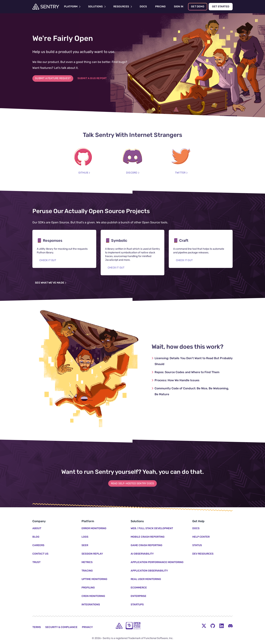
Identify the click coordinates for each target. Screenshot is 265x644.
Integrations (91, 605)
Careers (38, 545)
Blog (36, 537)
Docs (196, 528)
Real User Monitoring (146, 579)
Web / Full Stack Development (152, 528)
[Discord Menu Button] (230, 626)
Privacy (87, 627)
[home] (119, 626)
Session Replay (92, 554)
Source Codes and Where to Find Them (187, 372)
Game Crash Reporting (146, 545)
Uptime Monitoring (94, 579)
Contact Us (40, 554)
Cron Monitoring (93, 596)
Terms (37, 627)
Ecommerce (139, 588)
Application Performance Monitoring (157, 562)
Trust (36, 562)
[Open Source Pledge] (133, 626)
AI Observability (142, 554)
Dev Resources (203, 554)
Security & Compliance (61, 627)
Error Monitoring (94, 528)
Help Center (201, 537)
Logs (85, 537)
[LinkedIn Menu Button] (222, 626)
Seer (85, 545)
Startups (137, 605)
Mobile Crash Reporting (148, 537)
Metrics (87, 562)
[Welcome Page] (46, 7)
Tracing (87, 571)
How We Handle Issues (177, 380)
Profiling (88, 588)
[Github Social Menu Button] (213, 626)
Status (197, 545)
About (37, 528)
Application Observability (149, 571)
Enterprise (138, 596)
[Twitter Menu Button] (204, 626)
